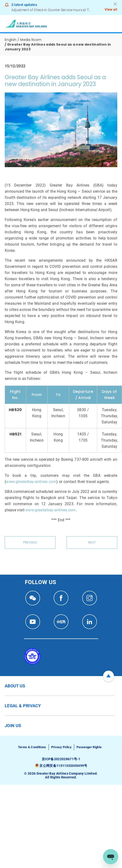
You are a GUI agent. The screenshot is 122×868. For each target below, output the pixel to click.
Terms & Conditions (32, 747)
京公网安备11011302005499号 (63, 766)
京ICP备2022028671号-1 (61, 759)
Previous (30, 542)
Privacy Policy (61, 747)
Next (92, 542)
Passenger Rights (89, 747)
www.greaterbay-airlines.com (31, 482)
